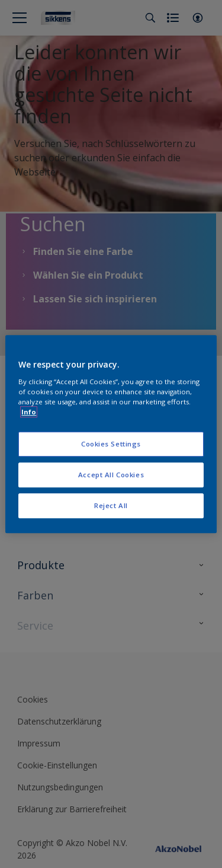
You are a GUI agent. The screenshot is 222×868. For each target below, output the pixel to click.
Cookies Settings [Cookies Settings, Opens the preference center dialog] (111, 444)
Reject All (111, 505)
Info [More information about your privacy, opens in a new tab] (29, 412)
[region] (111, 434)
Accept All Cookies (111, 475)
